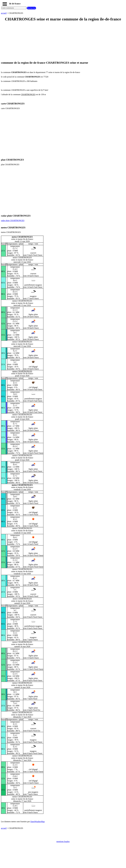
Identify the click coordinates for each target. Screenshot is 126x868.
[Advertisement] (63, 41)
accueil (4, 13)
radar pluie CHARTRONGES (13, 221)
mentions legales (63, 841)
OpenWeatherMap (37, 822)
